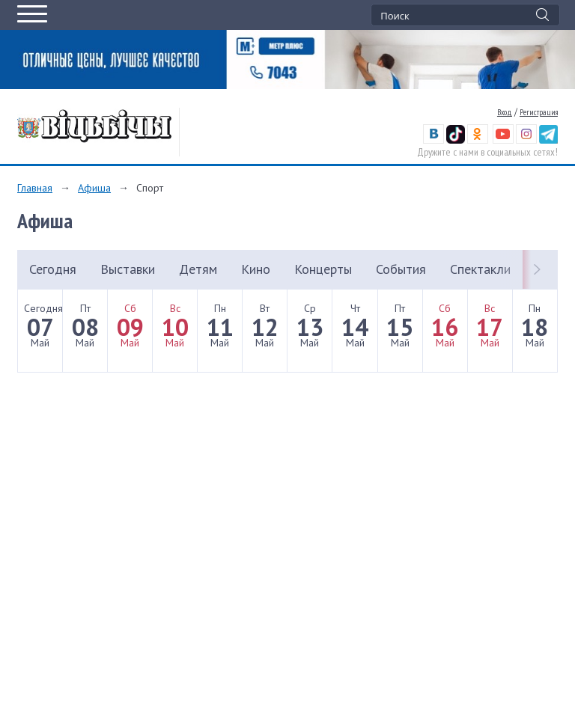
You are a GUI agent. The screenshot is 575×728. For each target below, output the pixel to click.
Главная (35, 188)
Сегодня (53, 269)
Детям (198, 269)
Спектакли (480, 269)
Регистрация (539, 112)
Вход (505, 112)
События (401, 269)
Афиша (94, 188)
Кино (256, 269)
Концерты (323, 269)
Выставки (128, 269)
